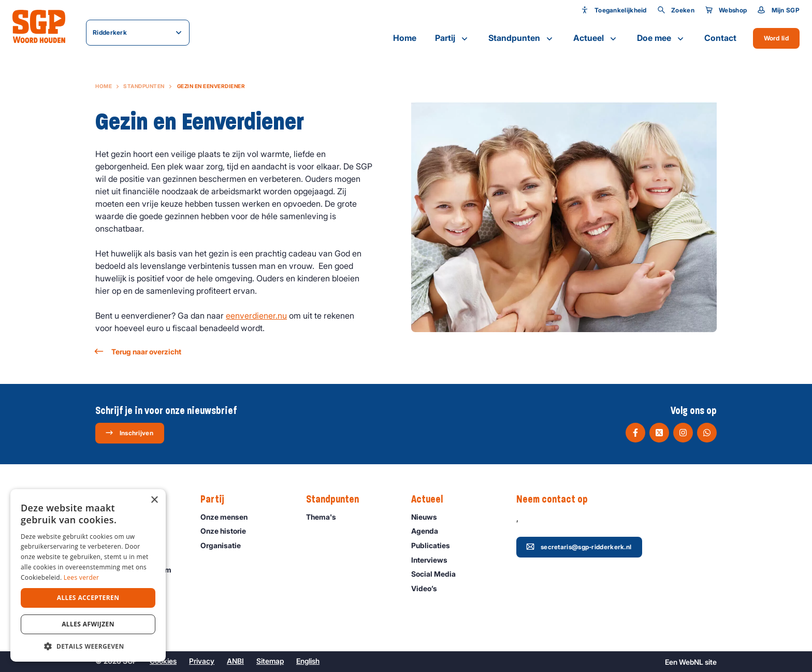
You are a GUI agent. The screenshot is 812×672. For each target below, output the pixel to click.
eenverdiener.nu (256, 316)
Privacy (202, 661)
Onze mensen (229, 517)
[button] (88, 646)
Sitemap (270, 661)
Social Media (438, 574)
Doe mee (661, 38)
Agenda (429, 531)
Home (405, 38)
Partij (452, 38)
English (308, 661)
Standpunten (521, 38)
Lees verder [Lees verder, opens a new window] (82, 577)
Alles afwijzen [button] (88, 624)
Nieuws (429, 517)
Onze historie (228, 531)
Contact (720, 38)
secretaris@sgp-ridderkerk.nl (579, 547)
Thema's (326, 517)
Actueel (596, 38)
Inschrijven (129, 433)
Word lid (776, 38)
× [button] (154, 500)
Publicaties (435, 545)
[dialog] (88, 575)
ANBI (235, 661)
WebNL (691, 662)
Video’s (429, 588)
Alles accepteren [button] (88, 598)
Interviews (434, 560)
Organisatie (225, 545)
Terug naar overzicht (138, 352)
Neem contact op (557, 499)
